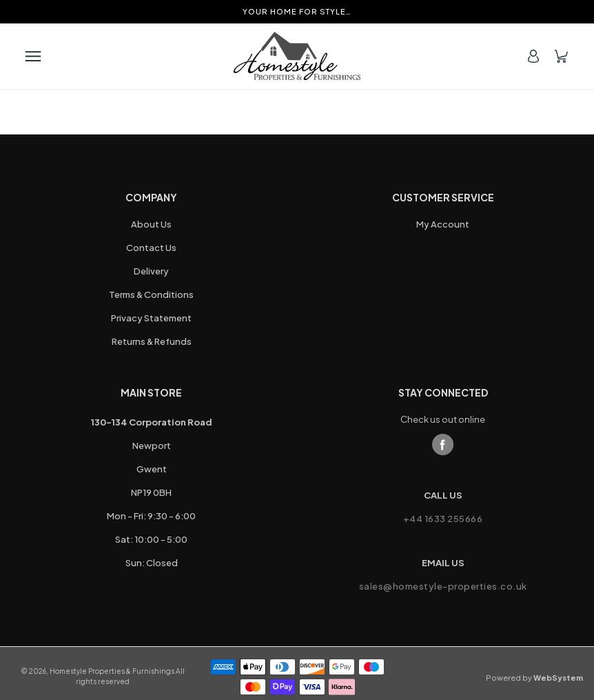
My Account (443, 224)
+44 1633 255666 (443, 519)
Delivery (151, 271)
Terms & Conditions (151, 294)
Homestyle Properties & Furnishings (112, 671)
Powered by (534, 678)
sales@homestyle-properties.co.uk (443, 586)
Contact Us (151, 248)
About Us (151, 224)
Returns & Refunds (152, 341)
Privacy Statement (151, 318)
